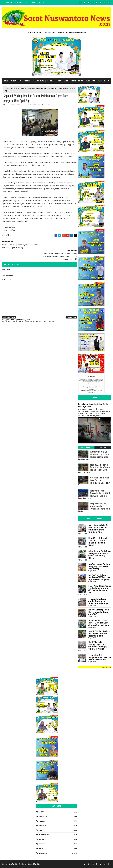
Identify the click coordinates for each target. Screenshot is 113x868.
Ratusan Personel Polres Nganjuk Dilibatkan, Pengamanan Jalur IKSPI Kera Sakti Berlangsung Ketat (99, 589)
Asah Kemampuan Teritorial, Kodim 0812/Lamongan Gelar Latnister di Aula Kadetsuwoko (98, 623)
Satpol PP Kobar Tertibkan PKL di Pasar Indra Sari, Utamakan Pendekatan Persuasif (99, 634)
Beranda (18, 2)
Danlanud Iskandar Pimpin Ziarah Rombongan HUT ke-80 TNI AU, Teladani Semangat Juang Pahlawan (99, 555)
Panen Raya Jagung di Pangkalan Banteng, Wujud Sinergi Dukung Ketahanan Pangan (99, 566)
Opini (66, 81)
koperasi (42, 821)
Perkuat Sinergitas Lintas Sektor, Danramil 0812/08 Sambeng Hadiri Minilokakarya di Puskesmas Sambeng (99, 528)
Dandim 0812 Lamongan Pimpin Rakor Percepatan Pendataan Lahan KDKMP (99, 612)
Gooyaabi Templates (34, 864)
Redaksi (42, 2)
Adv (60, 81)
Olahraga (42, 826)
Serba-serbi (47, 104)
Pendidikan (91, 81)
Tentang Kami (30, 2)
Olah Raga (51, 81)
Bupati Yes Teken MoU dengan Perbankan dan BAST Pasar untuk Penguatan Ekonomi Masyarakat (99, 577)
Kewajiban (8, 2)
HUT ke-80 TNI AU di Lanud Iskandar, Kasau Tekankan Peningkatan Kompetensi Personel (97, 542)
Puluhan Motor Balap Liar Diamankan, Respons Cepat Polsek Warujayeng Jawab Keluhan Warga (94, 456)
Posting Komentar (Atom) (21, 311)
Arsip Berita (103, 447)
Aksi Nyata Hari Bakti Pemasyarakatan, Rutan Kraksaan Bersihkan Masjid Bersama (99, 657)
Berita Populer (86, 447)
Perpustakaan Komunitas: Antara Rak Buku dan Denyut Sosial (94, 405)
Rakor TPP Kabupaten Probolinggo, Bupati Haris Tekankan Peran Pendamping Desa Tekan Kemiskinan (97, 645)
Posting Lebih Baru (9, 308)
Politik (41, 849)
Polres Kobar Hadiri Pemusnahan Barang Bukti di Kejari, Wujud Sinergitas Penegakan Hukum (94, 495)
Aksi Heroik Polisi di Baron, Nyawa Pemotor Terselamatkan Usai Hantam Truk (94, 481)
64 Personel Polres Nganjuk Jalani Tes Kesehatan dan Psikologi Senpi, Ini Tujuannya (98, 601)
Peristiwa (102, 81)
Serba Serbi (16, 81)
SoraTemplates (14, 864)
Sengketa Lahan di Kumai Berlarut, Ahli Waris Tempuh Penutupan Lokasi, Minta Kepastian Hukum (94, 469)
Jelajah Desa (38, 81)
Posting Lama (70, 308)
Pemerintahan (77, 81)
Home (6, 81)
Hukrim (27, 81)
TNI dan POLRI (9, 86)
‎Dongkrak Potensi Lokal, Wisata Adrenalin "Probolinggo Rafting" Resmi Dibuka (94, 507)
